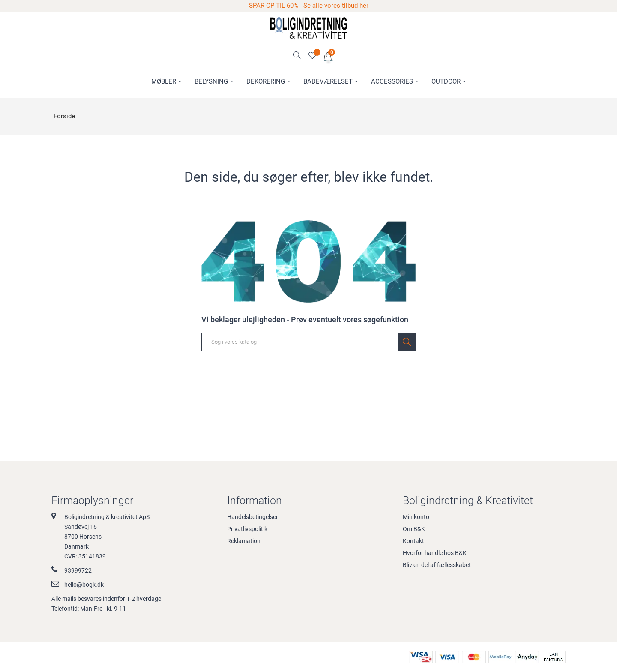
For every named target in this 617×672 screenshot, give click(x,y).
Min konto (416, 517)
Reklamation (244, 541)
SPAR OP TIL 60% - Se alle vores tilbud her (309, 6)
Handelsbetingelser (253, 517)
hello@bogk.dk (84, 585)
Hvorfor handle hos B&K (435, 553)
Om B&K (414, 529)
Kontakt (413, 541)
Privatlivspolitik (247, 529)
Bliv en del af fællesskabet (437, 565)
